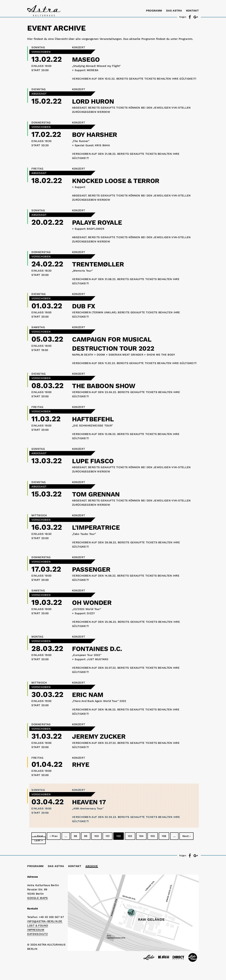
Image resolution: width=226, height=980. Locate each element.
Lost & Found (38, 926)
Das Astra (174, 11)
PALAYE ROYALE (101, 222)
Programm (154, 11)
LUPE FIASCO (96, 461)
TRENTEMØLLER (102, 264)
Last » (39, 840)
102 (119, 836)
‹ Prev (54, 836)
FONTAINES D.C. (101, 648)
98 (75, 836)
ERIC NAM (90, 694)
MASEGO (88, 59)
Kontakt (192, 11)
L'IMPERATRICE (100, 527)
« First (39, 836)
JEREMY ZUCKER (103, 736)
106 (164, 836)
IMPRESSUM (36, 930)
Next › (186, 836)
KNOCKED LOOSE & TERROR (122, 180)
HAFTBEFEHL (96, 419)
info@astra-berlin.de (45, 921)
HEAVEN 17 (92, 802)
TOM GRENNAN (99, 494)
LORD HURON (96, 101)
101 (108, 836)
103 (130, 836)
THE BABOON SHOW (108, 386)
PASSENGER (94, 569)
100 (96, 836)
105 (153, 836)
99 (86, 836)
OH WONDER (95, 602)
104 (141, 836)
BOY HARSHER (98, 134)
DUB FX (85, 306)
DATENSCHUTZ (38, 934)
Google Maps (38, 898)
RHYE (82, 764)
